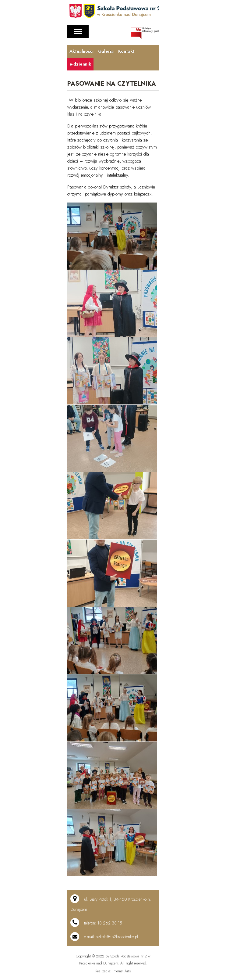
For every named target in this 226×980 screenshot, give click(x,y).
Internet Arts (122, 971)
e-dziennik (80, 64)
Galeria (106, 51)
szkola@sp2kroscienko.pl (117, 937)
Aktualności (81, 51)
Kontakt (126, 51)
